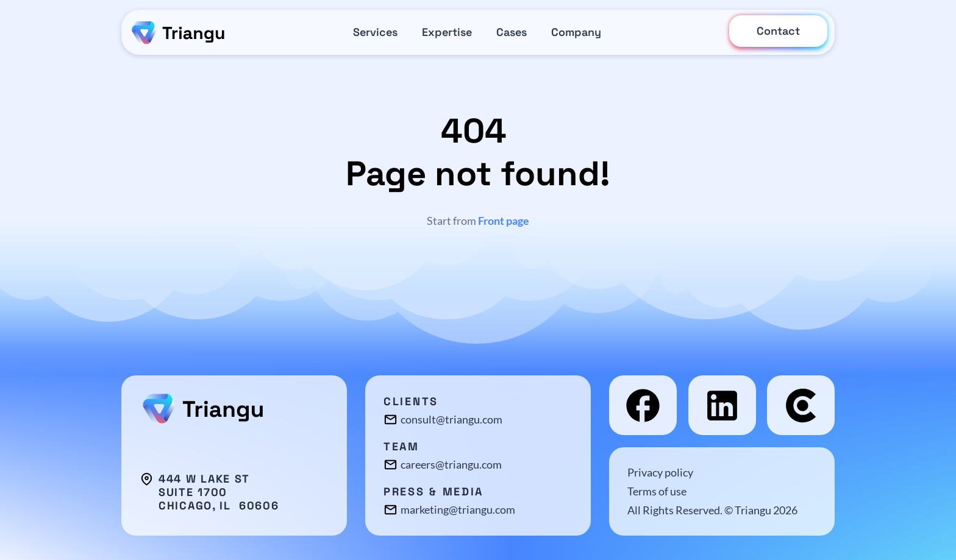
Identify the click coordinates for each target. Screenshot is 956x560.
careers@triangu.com (451, 464)
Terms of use (657, 491)
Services (375, 32)
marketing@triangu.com (458, 509)
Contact (778, 31)
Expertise (447, 32)
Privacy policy (660, 472)
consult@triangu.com (451, 419)
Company (576, 32)
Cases (512, 32)
